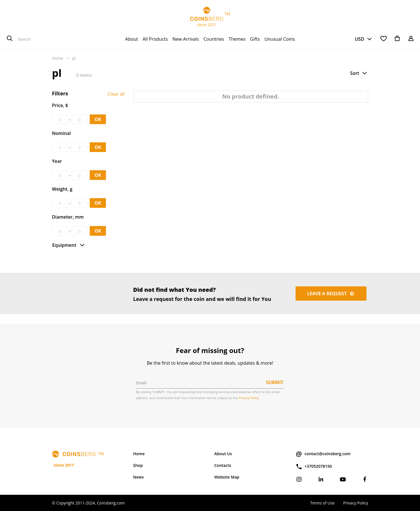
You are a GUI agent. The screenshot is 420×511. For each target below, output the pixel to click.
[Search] (10, 39)
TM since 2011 (210, 17)
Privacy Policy (356, 503)
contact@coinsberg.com (323, 454)
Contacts (223, 465)
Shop (138, 465)
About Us (223, 454)
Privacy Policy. (249, 398)
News (139, 477)
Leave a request (331, 294)
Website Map (227, 477)
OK (98, 119)
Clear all (116, 94)
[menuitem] (132, 39)
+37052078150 (314, 467)
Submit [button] (275, 382)
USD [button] (359, 39)
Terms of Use (322, 503)
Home (58, 58)
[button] (359, 73)
